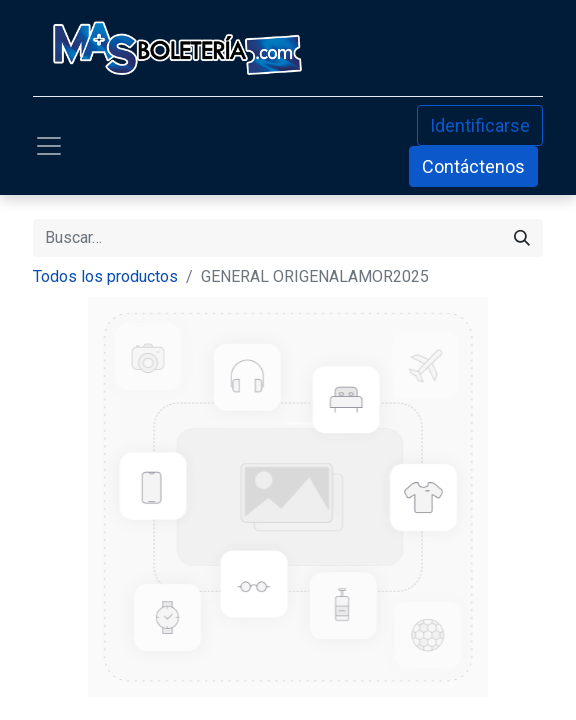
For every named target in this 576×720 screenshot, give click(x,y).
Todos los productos (105, 276)
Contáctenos (473, 166)
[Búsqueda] (522, 238)
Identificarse (480, 125)
